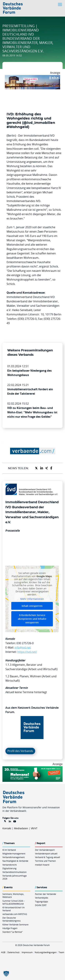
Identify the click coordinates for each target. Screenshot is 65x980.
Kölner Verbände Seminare (15, 925)
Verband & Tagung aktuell (47, 857)
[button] (6, 974)
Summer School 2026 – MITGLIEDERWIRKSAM (14, 902)
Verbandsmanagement (14, 857)
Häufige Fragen (10, 928)
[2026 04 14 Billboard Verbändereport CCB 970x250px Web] (32, 77)
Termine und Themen (45, 861)
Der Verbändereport (45, 850)
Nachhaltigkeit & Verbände (15, 861)
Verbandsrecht (10, 865)
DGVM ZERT (41, 905)
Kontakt (7, 828)
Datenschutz (14, 952)
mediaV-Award (42, 865)
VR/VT (34, 828)
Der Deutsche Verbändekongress (12, 919)
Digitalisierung (9, 868)
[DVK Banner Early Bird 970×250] (32, 768)
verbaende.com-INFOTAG (15, 914)
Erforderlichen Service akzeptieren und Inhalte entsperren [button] (32, 619)
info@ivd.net (23, 647)
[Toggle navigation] (60, 4)
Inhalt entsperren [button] (32, 606)
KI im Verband (9, 850)
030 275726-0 (25, 643)
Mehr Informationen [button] (32, 599)
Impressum (27, 952)
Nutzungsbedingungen (46, 952)
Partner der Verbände (45, 894)
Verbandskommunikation (14, 872)
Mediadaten (21, 828)
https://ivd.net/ (27, 652)
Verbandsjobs (42, 898)
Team (61, 952)
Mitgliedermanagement (14, 854)
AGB (3, 952)
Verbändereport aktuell (46, 854)
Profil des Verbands (20, 751)
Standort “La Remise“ (12, 932)
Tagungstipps (42, 901)
